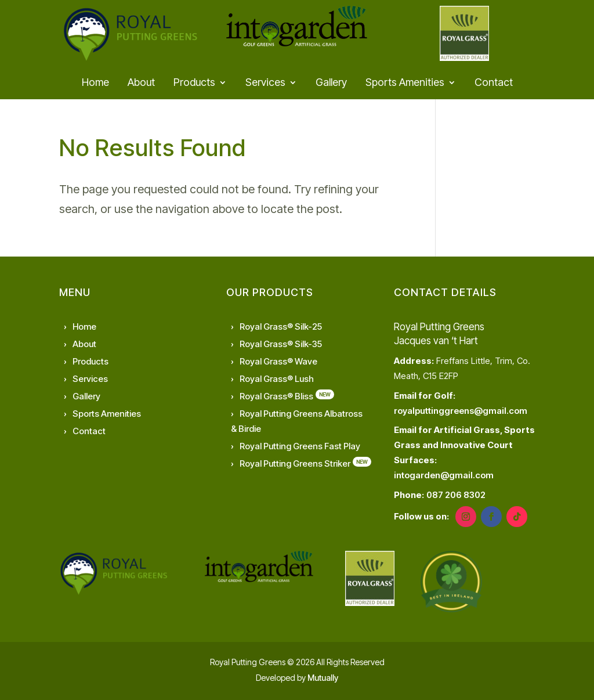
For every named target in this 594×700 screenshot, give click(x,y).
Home (95, 83)
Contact (494, 83)
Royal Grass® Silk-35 (281, 344)
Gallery (331, 83)
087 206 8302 (456, 495)
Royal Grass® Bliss (276, 396)
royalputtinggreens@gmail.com (461, 411)
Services (265, 83)
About (141, 83)
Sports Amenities (405, 83)
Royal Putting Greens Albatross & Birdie (297, 421)
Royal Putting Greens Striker (295, 463)
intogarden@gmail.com (444, 475)
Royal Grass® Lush (277, 379)
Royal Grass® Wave (278, 361)
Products (194, 83)
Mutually (323, 678)
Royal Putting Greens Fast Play (300, 446)
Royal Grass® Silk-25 (281, 326)
